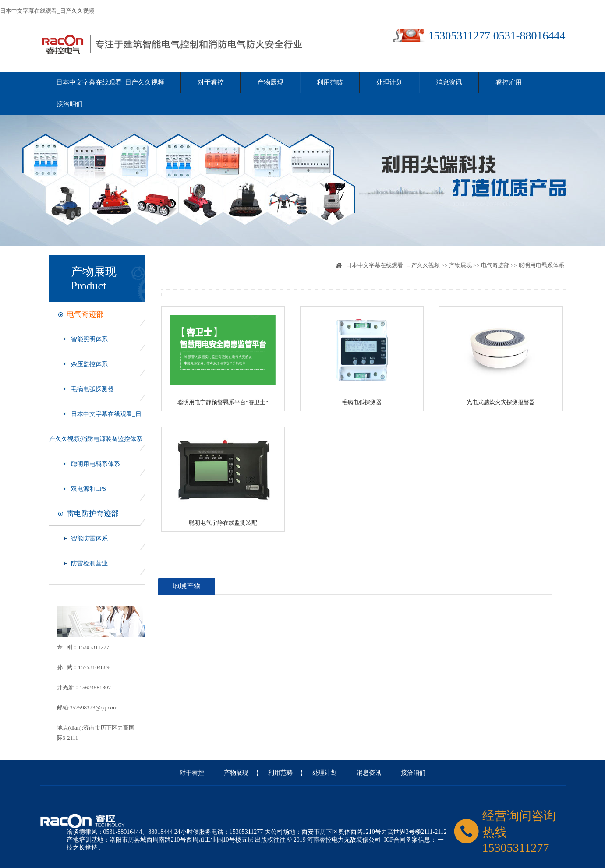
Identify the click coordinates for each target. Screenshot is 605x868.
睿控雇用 (509, 82)
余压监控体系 (89, 364)
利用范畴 (330, 82)
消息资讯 (449, 82)
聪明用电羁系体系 (96, 464)
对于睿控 (211, 82)
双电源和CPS (89, 489)
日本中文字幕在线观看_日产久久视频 (47, 11)
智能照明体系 (89, 339)
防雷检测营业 (89, 563)
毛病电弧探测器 (92, 389)
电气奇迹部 (85, 314)
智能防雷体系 (89, 538)
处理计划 (389, 82)
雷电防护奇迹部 (93, 513)
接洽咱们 (70, 104)
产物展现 (270, 82)
